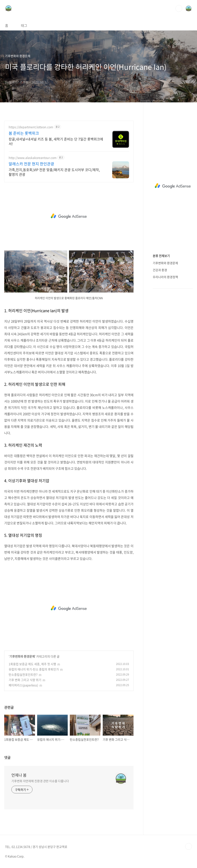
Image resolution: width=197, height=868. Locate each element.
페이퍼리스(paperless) (23, 685)
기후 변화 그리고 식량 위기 (25, 680)
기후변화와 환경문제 (22, 656)
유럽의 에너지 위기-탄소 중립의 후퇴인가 (34, 669)
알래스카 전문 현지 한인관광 (31, 164)
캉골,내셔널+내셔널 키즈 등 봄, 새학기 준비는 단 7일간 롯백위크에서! (56, 141)
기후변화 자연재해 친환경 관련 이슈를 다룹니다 (40, 781)
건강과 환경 (160, 270)
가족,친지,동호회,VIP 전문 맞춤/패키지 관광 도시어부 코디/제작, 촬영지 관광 (54, 172)
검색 (179, 8)
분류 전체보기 (161, 256)
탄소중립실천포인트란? (23, 674)
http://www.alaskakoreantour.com (33, 158)
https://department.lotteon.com (31, 127)
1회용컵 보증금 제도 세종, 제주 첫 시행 (32, 664)
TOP (189, 846)
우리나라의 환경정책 (165, 277)
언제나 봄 (19, 775)
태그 (24, 25)
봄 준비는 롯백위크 (24, 133)
